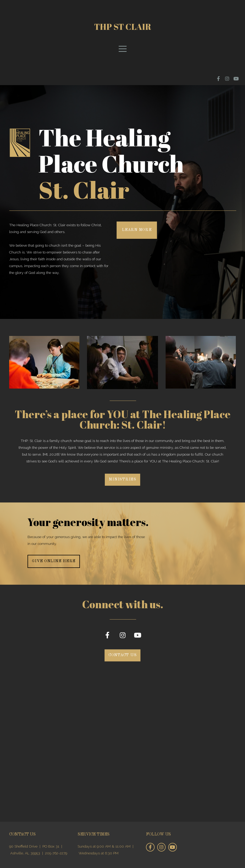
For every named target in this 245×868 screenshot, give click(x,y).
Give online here (54, 561)
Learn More (137, 230)
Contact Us (123, 655)
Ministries (122, 480)
